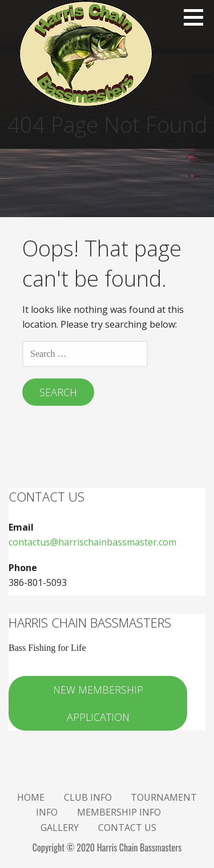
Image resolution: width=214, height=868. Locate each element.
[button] (197, 17)
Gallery (60, 828)
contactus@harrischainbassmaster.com (92, 542)
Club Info (88, 797)
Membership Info (119, 812)
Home (31, 797)
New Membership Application (98, 703)
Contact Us (127, 828)
